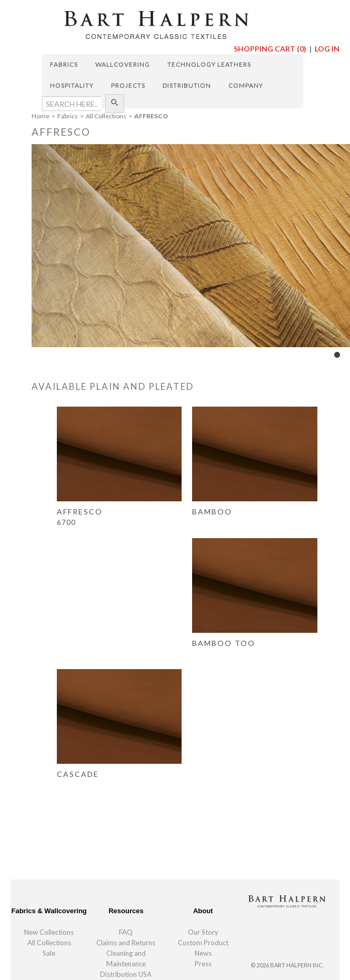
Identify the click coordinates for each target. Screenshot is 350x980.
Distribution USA (126, 974)
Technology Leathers (209, 64)
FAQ (126, 932)
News (203, 953)
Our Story (203, 932)
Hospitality (72, 85)
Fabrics (64, 64)
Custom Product (203, 943)
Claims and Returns (126, 943)
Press (203, 964)
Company (246, 85)
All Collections (49, 943)
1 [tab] (337, 355)
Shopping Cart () (271, 49)
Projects (128, 85)
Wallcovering (123, 64)
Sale (49, 953)
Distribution (187, 85)
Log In (327, 49)
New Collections (49, 932)
